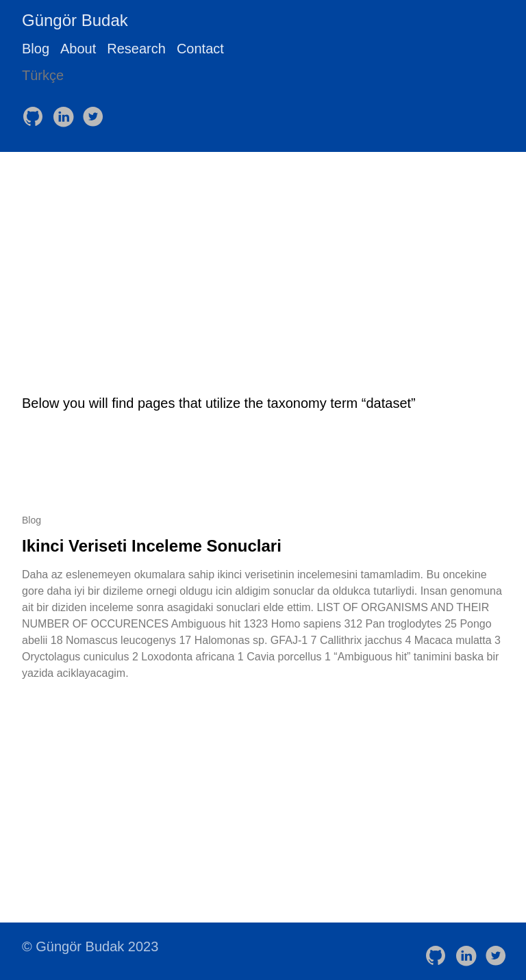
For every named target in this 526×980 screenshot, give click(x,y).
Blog (36, 49)
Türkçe (43, 75)
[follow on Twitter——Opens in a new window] (96, 112)
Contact (200, 49)
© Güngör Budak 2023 (90, 946)
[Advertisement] (263, 255)
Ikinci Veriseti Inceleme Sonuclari (152, 546)
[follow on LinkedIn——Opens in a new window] (66, 112)
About (78, 49)
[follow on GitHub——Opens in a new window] (36, 112)
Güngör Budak (75, 20)
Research (136, 49)
